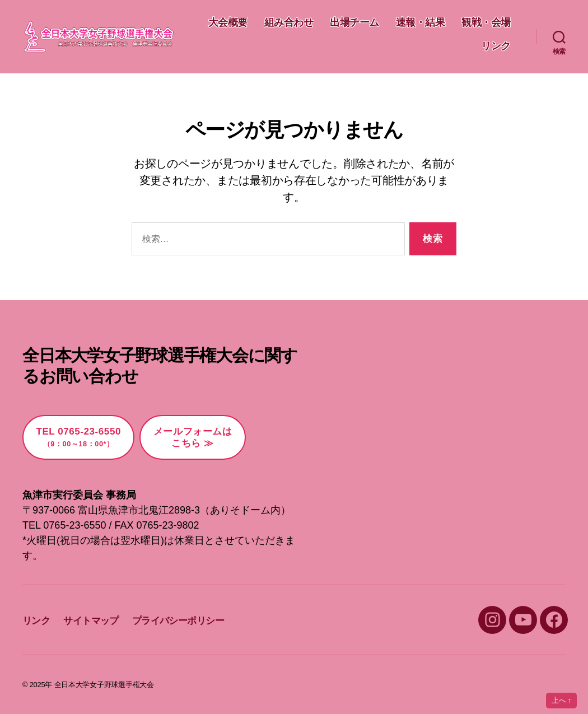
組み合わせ (354, 22)
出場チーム (421, 22)
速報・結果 (486, 22)
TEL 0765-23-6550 (78, 437)
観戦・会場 (440, 46)
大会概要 (293, 22)
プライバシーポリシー (178, 621)
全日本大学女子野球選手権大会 (104, 685)
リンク (496, 46)
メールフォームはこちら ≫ (193, 437)
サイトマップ (91, 621)
